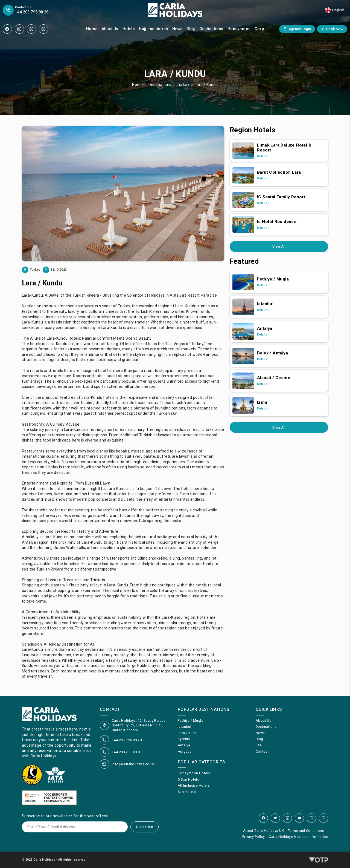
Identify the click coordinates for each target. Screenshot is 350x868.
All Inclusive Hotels (194, 785)
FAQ (259, 745)
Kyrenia (184, 739)
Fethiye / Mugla (190, 721)
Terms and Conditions (306, 831)
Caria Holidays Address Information (298, 837)
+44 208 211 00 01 (127, 752)
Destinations (212, 29)
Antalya (184, 745)
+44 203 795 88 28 (127, 740)
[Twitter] (275, 818)
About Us (110, 29)
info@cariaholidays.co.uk (133, 764)
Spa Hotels (187, 792)
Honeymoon (239, 29)
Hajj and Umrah (154, 29)
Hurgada (185, 751)
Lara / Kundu (206, 85)
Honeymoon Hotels (194, 773)
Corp (259, 29)
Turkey (183, 85)
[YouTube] (299, 818)
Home (92, 29)
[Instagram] (19, 29)
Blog (191, 29)
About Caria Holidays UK (263, 831)
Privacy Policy (254, 837)
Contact (262, 751)
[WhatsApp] (31, 29)
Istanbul (184, 727)
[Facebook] (7, 29)
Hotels (129, 29)
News (177, 29)
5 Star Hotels (188, 779)
